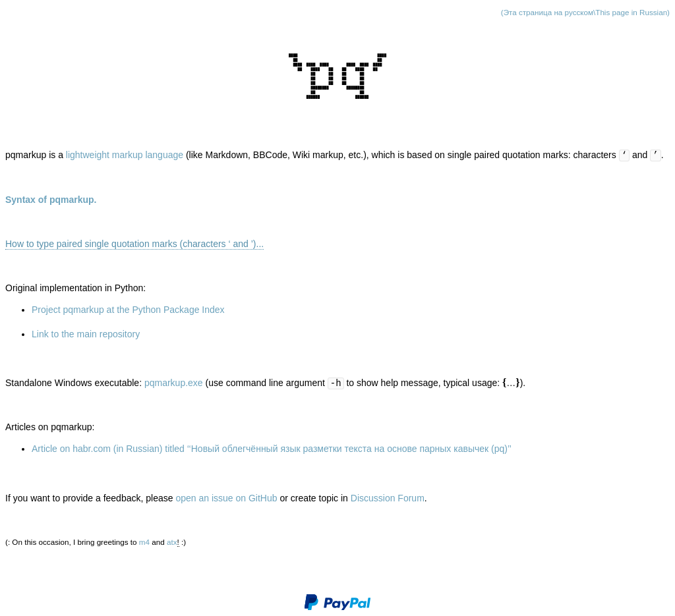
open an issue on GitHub (226, 498)
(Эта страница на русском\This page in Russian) (585, 12)
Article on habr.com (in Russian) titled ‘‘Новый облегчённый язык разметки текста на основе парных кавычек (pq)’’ (272, 449)
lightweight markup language (125, 155)
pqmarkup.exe (174, 383)
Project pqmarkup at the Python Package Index (128, 310)
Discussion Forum (388, 498)
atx (172, 542)
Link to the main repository (86, 334)
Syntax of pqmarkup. (51, 200)
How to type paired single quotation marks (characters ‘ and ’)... (134, 244)
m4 (144, 542)
